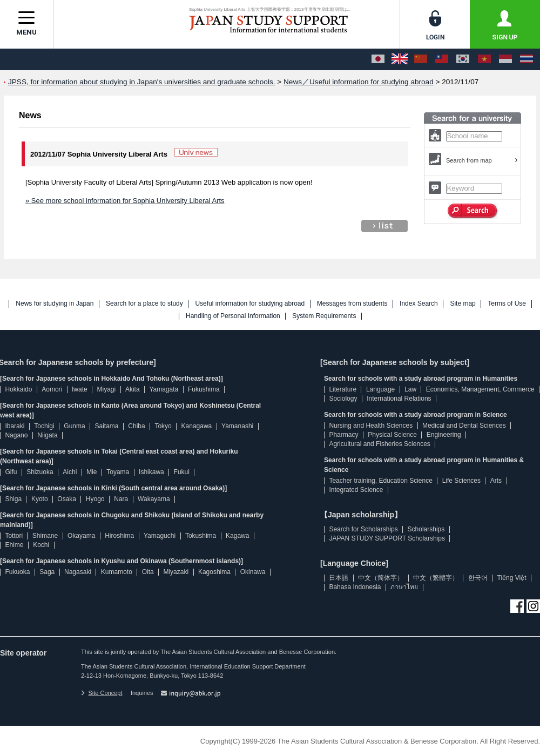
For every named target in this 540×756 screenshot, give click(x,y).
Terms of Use (507, 304)
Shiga (13, 499)
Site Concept (102, 693)
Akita (133, 389)
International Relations (399, 399)
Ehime (14, 545)
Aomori (52, 389)
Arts (496, 481)
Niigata (47, 435)
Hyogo (95, 499)
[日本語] (378, 59)
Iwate (80, 389)
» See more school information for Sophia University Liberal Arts (125, 201)
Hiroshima (119, 536)
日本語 (339, 578)
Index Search (419, 304)
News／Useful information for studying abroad (359, 82)
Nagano (16, 435)
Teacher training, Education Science (380, 481)
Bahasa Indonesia (355, 587)
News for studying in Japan (55, 304)
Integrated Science (356, 490)
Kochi (41, 545)
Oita (148, 572)
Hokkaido (18, 389)
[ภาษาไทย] (526, 59)
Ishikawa (151, 472)
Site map (463, 304)
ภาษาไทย (404, 587)
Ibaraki (15, 426)
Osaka (67, 499)
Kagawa (237, 536)
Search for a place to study (144, 304)
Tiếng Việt (512, 578)
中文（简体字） (381, 578)
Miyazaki (176, 572)
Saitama (106, 426)
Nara (121, 499)
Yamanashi (237, 426)
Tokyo (163, 426)
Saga (47, 572)
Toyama (118, 472)
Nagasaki (78, 572)
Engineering (444, 435)
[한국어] (463, 59)
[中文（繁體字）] (442, 59)
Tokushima (201, 536)
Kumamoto (117, 572)
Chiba (136, 426)
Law (410, 389)
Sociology (343, 399)
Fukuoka (17, 572)
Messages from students (352, 304)
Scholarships (426, 529)
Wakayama (154, 499)
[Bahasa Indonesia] (505, 59)
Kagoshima (214, 572)
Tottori (14, 536)
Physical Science (392, 435)
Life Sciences (461, 481)
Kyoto (40, 499)
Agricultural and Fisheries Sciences (379, 444)
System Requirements (324, 316)
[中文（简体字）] (421, 59)
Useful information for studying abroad (250, 304)
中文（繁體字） (436, 578)
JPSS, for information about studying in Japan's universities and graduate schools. (142, 82)
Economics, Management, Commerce (480, 389)
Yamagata (164, 389)
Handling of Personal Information (233, 316)
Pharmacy (343, 435)
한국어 (478, 578)
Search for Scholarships (363, 529)
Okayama (81, 536)
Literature (343, 389)
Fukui (182, 472)
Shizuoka (40, 472)
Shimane (45, 536)
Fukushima (204, 389)
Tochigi (44, 426)
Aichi (70, 472)
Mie (92, 472)
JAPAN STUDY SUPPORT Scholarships (387, 538)
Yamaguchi (160, 536)
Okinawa (253, 572)
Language (380, 389)
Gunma (74, 426)
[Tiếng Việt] (484, 59)
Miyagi (106, 389)
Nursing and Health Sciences (371, 426)
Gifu (11, 472)
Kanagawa (197, 426)
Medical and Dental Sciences (464, 426)
